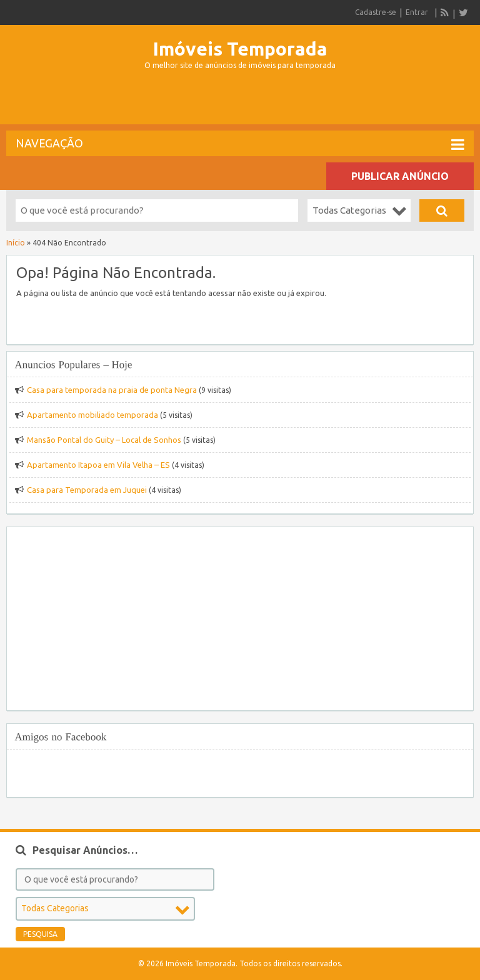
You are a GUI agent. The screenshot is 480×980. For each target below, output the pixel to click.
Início (16, 243)
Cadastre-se (376, 12)
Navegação (240, 144)
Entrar (417, 12)
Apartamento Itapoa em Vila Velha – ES (98, 465)
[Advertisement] (240, 102)
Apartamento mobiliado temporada (92, 415)
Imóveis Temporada (240, 49)
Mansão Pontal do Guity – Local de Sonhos (104, 440)
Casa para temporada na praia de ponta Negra (112, 390)
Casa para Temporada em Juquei (87, 490)
